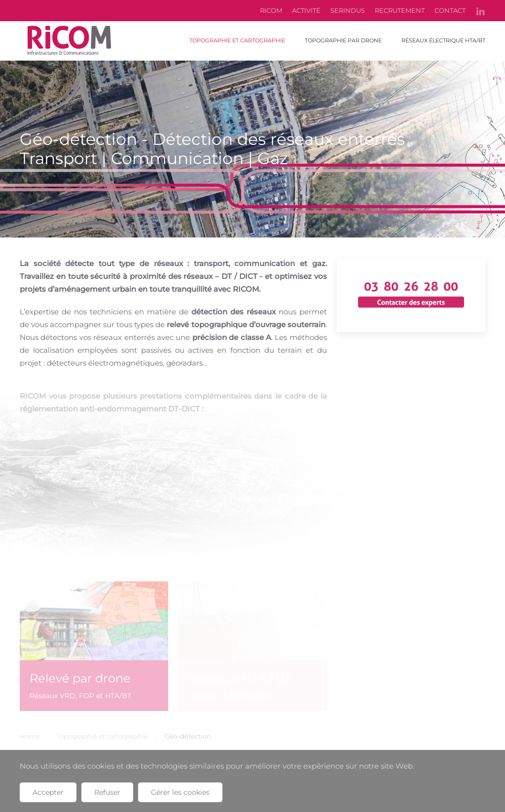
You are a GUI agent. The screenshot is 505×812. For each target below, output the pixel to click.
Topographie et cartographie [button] (237, 40)
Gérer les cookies (180, 792)
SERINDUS (348, 10)
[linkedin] (480, 10)
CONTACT (450, 10)
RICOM (271, 10)
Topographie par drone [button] (343, 40)
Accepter (48, 792)
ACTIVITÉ (306, 10)
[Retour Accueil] (69, 41)
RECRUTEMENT (400, 10)
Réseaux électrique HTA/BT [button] (443, 40)
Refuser (107, 792)
